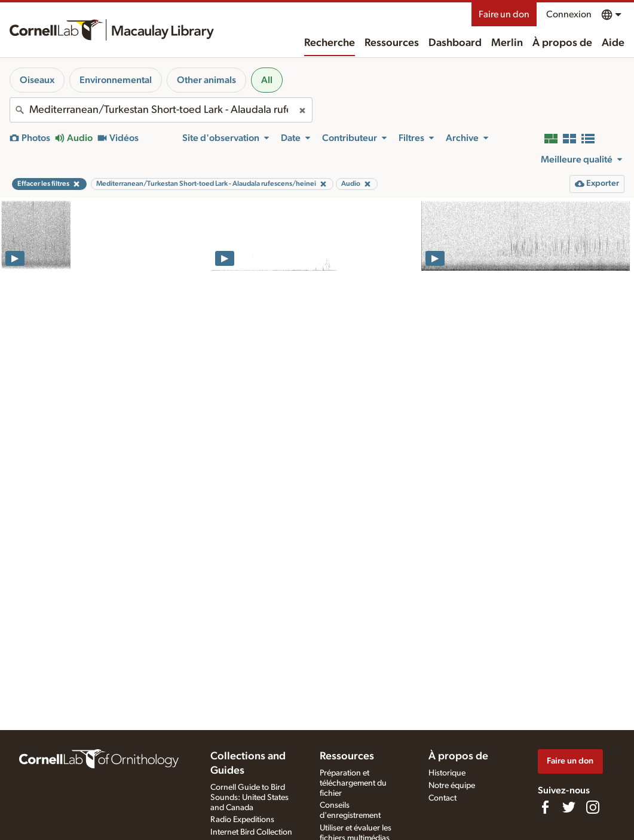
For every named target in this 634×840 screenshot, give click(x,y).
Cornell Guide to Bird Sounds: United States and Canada (249, 798)
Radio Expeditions (242, 820)
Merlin (507, 43)
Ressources (392, 43)
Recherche (330, 43)
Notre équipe (452, 786)
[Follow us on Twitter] (569, 807)
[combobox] (161, 110)
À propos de (562, 43)
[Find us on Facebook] (545, 807)
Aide (613, 43)
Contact (442, 798)
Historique (447, 773)
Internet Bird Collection (251, 832)
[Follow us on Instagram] (593, 807)
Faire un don (504, 14)
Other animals (206, 80)
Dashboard (455, 43)
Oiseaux (37, 80)
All (267, 80)
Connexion (569, 14)
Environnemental (116, 80)
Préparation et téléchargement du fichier (353, 783)
